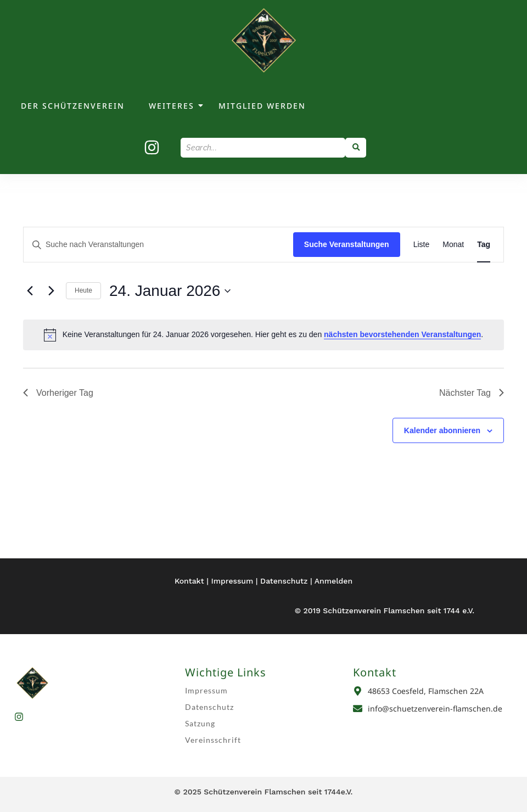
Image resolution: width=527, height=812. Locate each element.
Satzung (200, 723)
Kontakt (189, 581)
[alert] (263, 335)
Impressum (232, 581)
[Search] (263, 148)
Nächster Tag (472, 393)
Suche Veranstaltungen (347, 244)
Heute (83, 290)
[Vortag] (30, 291)
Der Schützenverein (73, 106)
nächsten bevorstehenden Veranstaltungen (402, 334)
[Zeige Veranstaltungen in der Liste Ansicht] (422, 245)
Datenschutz (284, 581)
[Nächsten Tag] (51, 291)
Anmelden (333, 581)
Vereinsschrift (213, 740)
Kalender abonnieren (442, 430)
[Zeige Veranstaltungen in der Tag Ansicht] (484, 245)
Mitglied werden (262, 106)
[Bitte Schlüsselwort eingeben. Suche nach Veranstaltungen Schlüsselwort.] (158, 245)
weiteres (172, 106)
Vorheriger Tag (58, 393)
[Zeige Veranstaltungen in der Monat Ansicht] (453, 245)
